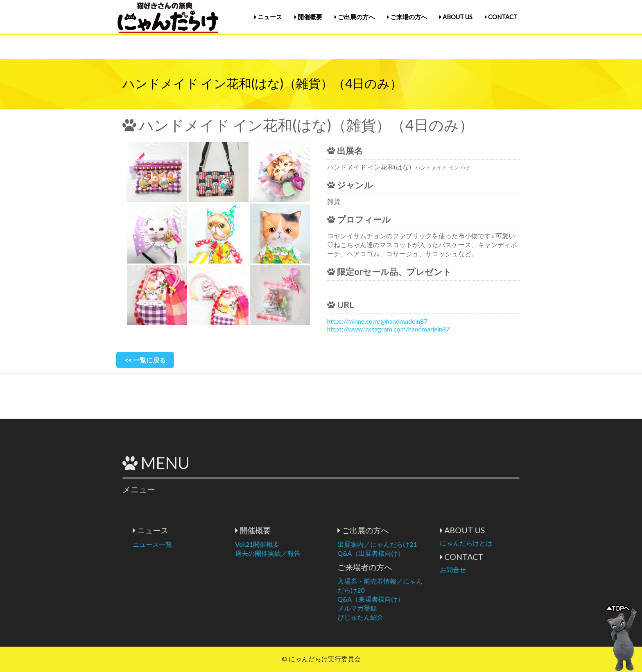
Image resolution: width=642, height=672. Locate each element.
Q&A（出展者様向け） (421, 553)
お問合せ (503, 569)
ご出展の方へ (355, 17)
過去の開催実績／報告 (318, 553)
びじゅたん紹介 (410, 617)
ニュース (268, 17)
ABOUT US (456, 17)
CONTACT (501, 17)
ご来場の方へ (407, 17)
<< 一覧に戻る (145, 360)
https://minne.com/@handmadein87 (377, 321)
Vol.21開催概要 (307, 544)
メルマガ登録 (407, 608)
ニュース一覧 (202, 544)
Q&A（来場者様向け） (421, 599)
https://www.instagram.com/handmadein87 (388, 329)
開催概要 (308, 17)
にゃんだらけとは (516, 543)
